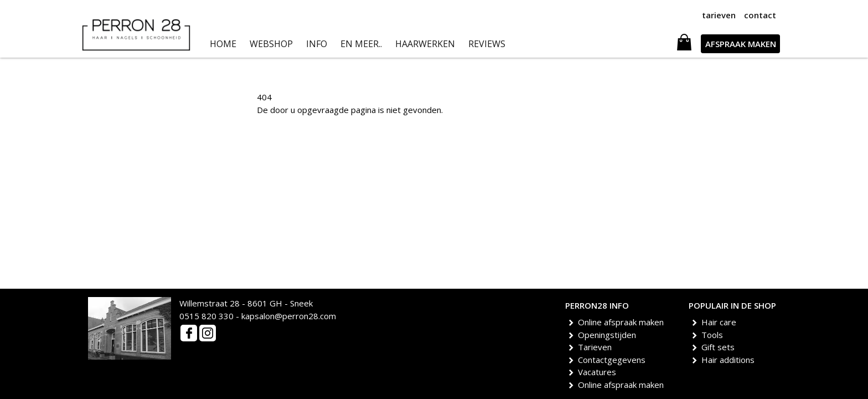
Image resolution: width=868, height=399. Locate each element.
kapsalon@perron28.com (289, 316)
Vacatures (599, 372)
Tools (714, 335)
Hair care (721, 322)
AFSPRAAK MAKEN (741, 44)
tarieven (719, 15)
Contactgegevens (614, 360)
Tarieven (597, 347)
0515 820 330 (206, 316)
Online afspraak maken (623, 322)
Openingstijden (609, 335)
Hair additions (730, 360)
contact (760, 15)
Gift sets (720, 347)
